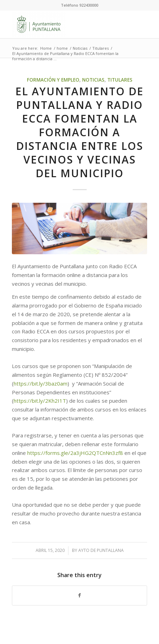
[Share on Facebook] (79, 595)
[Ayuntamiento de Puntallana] (66, 24)
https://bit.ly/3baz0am (41, 383)
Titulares (120, 80)
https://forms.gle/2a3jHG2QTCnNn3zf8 (75, 453)
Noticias (93, 80)
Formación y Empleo (53, 80)
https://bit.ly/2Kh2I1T (40, 401)
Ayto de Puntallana (101, 550)
